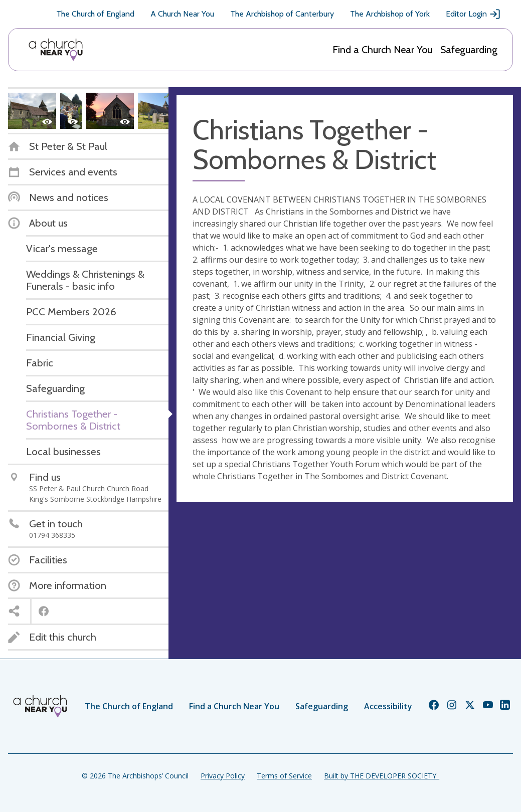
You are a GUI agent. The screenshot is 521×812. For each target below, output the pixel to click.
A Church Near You (182, 14)
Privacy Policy (223, 776)
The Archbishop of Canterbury (282, 14)
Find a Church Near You (382, 50)
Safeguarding (469, 50)
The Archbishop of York (390, 14)
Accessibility (388, 706)
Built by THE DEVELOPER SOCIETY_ (382, 776)
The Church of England (95, 14)
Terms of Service (284, 776)
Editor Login (473, 14)
